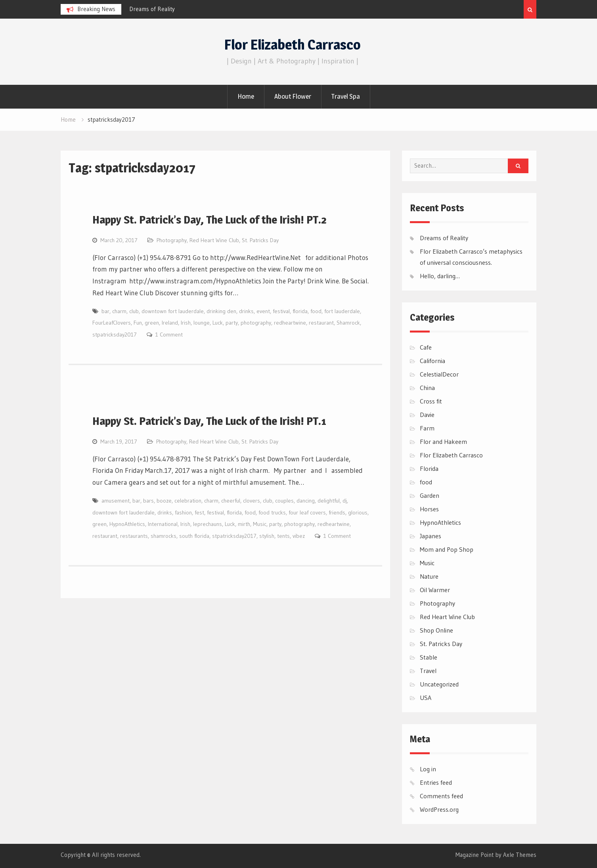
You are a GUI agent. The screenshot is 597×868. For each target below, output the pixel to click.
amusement (116, 501)
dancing (306, 501)
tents (283, 536)
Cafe (426, 347)
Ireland (170, 323)
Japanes (431, 536)
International (163, 524)
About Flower (293, 96)
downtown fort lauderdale (173, 311)
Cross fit (431, 401)
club (134, 311)
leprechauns (208, 524)
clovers (252, 501)
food (316, 311)
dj (345, 501)
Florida (429, 468)
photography (256, 323)
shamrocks (164, 536)
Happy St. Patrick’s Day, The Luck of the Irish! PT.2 (210, 220)
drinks (246, 311)
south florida (194, 536)
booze (164, 501)
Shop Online (436, 630)
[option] (201, 9)
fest (199, 512)
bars (148, 501)
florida (300, 311)
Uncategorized (439, 684)
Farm (427, 428)
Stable (429, 657)
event (263, 311)
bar (105, 311)
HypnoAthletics (127, 524)
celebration (188, 501)
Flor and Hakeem (443, 442)
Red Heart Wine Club (214, 240)
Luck (218, 323)
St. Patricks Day (260, 240)
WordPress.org (439, 809)
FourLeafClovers (112, 323)
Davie (427, 415)
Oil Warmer (435, 590)
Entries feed (436, 782)
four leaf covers (307, 512)
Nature (429, 576)
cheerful (231, 501)
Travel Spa (346, 96)
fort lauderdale (342, 311)
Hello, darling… (440, 276)
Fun (138, 323)
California (432, 361)
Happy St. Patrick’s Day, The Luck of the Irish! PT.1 (209, 421)
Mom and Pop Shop (447, 549)
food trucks (272, 512)
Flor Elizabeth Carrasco (293, 45)
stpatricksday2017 (115, 335)
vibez (299, 536)
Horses (429, 509)
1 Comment (169, 335)
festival (281, 311)
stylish (267, 536)
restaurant (321, 323)
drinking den (221, 311)
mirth (244, 524)
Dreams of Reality (152, 9)
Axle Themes (520, 855)
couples (284, 501)
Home (246, 96)
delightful (329, 501)
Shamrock (348, 323)
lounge (202, 323)
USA (426, 698)
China (427, 388)
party (232, 323)
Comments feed (441, 796)
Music (260, 524)
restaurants (134, 536)
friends (337, 512)
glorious (358, 512)
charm (119, 311)
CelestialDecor (439, 374)
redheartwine (290, 323)
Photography (172, 240)
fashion (183, 512)
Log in (428, 769)
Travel (428, 671)
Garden (430, 495)
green (152, 323)
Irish (186, 323)
